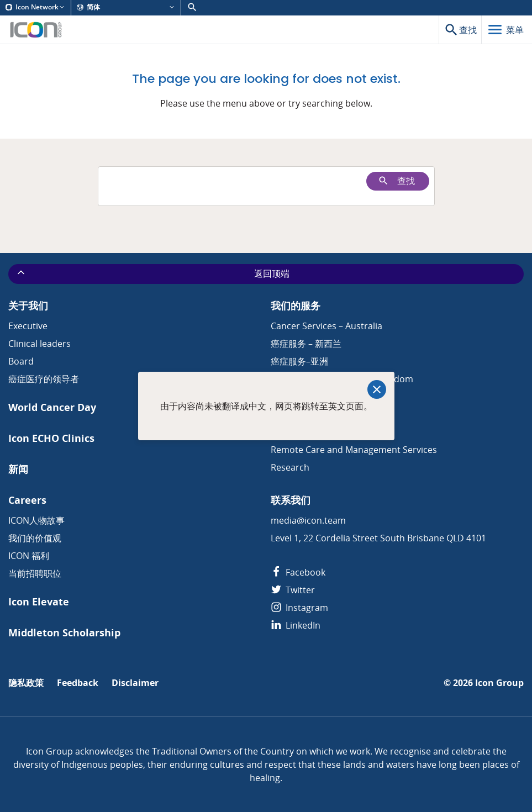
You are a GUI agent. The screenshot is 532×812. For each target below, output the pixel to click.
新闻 (18, 469)
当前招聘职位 (35, 573)
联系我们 (291, 500)
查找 (396, 181)
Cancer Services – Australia (326, 326)
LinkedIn (296, 625)
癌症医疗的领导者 (44, 379)
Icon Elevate (39, 602)
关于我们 (28, 306)
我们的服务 (296, 306)
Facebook (298, 572)
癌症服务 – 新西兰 (306, 344)
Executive (28, 326)
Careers (27, 500)
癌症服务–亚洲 (299, 361)
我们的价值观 (35, 538)
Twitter (293, 590)
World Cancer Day (52, 407)
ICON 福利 (29, 556)
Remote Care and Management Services (354, 450)
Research (290, 467)
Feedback (78, 683)
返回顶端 (152, 273)
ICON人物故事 (36, 520)
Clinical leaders (39, 344)
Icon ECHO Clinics (51, 438)
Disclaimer (135, 683)
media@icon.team (308, 520)
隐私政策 (26, 683)
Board (21, 361)
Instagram (299, 608)
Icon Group (499, 683)
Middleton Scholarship (64, 633)
